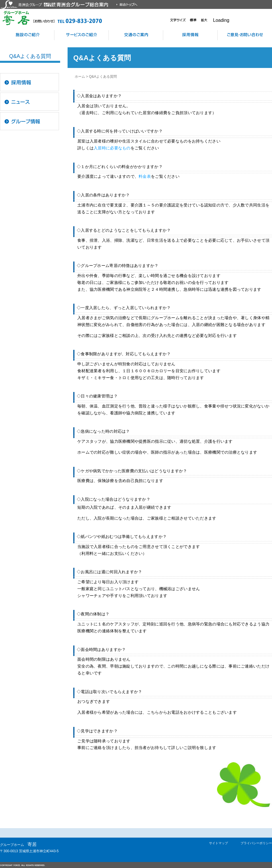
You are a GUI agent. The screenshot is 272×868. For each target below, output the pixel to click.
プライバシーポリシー (256, 843)
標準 (193, 20)
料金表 (145, 176)
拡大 (204, 20)
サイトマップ (218, 843)
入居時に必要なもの (112, 148)
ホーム (80, 77)
